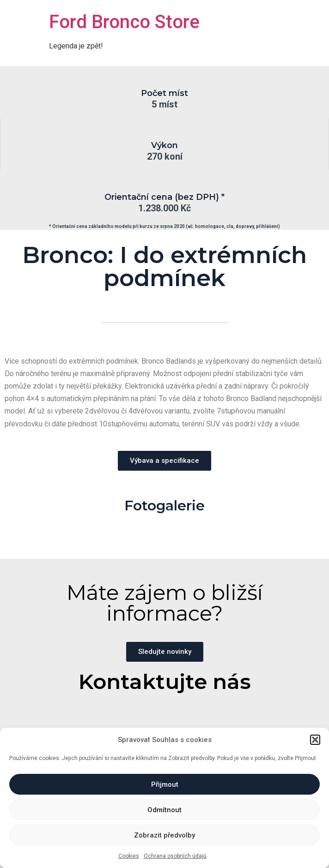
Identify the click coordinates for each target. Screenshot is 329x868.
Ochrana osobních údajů (175, 856)
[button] (315, 740)
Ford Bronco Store (124, 22)
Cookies (129, 856)
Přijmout (165, 784)
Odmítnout (164, 810)
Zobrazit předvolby (164, 835)
